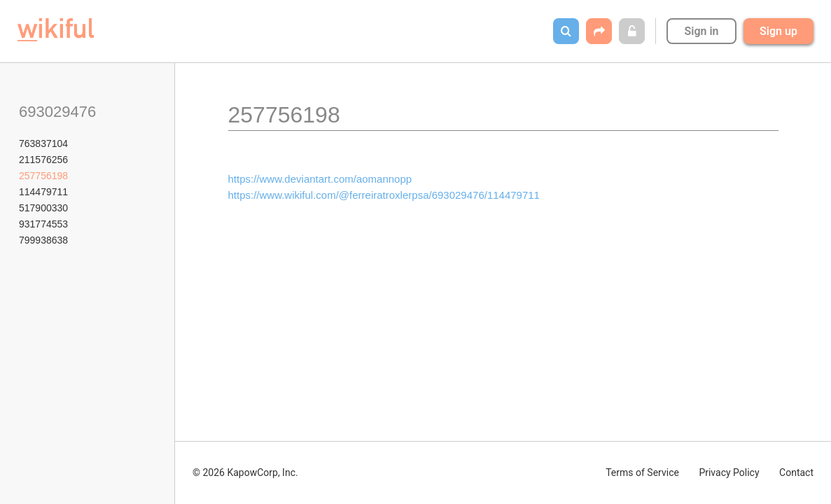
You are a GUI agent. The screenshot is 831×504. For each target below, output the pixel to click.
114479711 (43, 192)
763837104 (43, 143)
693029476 (57, 112)
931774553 (43, 224)
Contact (796, 472)
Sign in (701, 31)
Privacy (729, 472)
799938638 (43, 240)
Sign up (778, 31)
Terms (642, 472)
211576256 (43, 160)
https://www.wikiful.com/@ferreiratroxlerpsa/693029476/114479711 (384, 195)
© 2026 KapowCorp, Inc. (245, 472)
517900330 (43, 208)
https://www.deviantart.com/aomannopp (320, 179)
